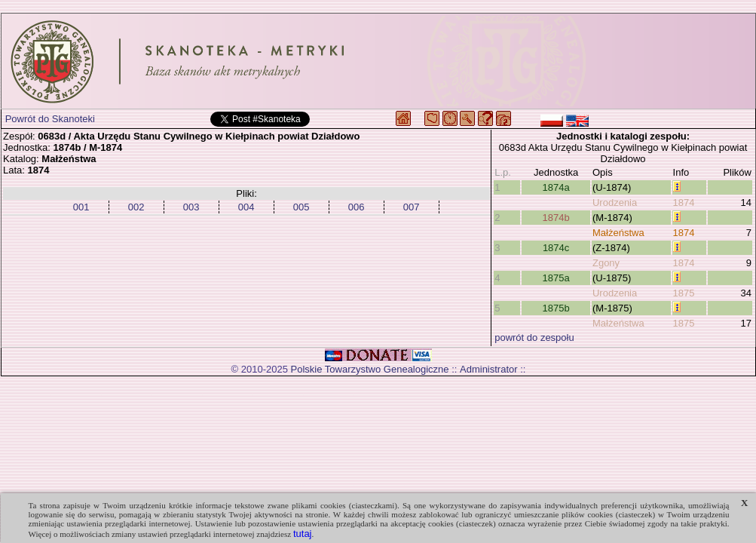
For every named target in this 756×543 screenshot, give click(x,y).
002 (136, 207)
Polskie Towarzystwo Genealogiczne (370, 369)
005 (301, 207)
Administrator (489, 369)
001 (81, 207)
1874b (556, 218)
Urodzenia (615, 202)
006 (357, 207)
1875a (556, 278)
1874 (684, 202)
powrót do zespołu (534, 337)
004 (246, 207)
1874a (556, 187)
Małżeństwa (618, 233)
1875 (684, 293)
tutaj (303, 534)
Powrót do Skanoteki (50, 119)
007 (412, 207)
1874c (556, 248)
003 (191, 207)
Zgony (606, 263)
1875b (556, 308)
